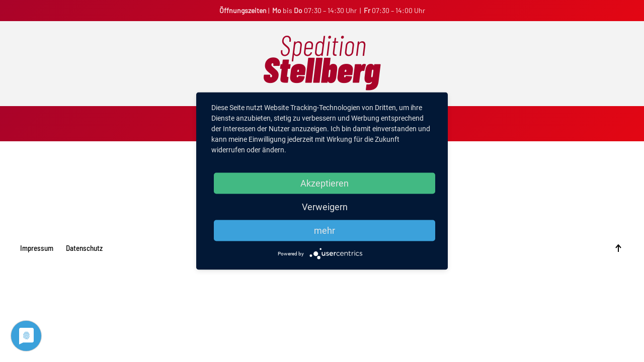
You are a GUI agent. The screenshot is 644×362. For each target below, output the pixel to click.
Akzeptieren (325, 183)
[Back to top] (618, 248)
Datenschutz (84, 248)
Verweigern (325, 207)
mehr (325, 231)
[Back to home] (322, 64)
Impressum (37, 248)
